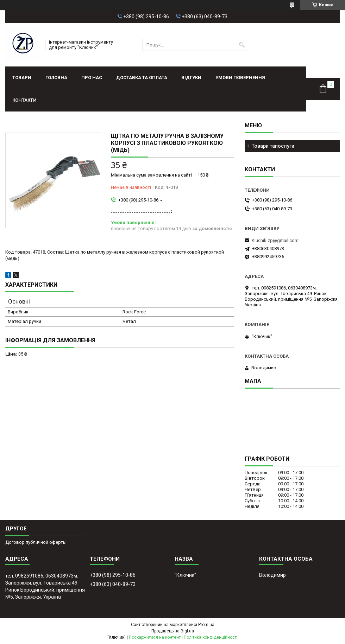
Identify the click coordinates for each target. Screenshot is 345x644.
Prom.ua (206, 625)
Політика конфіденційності (211, 637)
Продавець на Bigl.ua (173, 631)
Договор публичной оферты (36, 542)
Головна (56, 78)
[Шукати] (242, 45)
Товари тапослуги (273, 146)
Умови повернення (240, 78)
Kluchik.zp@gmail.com (275, 240)
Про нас (92, 78)
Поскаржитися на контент (155, 637)
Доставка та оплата (142, 78)
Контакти (24, 100)
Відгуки (191, 78)
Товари (22, 78)
